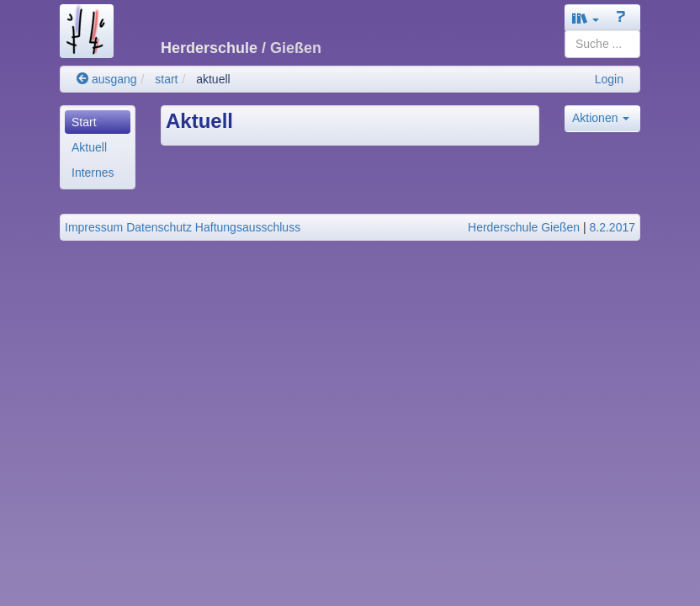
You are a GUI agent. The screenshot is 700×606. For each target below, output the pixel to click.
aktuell (213, 79)
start (166, 79)
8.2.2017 (613, 227)
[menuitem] (98, 122)
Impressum (94, 227)
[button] (586, 18)
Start (84, 122)
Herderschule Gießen (524, 227)
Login (609, 79)
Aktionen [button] (601, 118)
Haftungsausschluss (248, 227)
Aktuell (89, 147)
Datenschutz (159, 227)
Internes (93, 173)
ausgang (107, 79)
